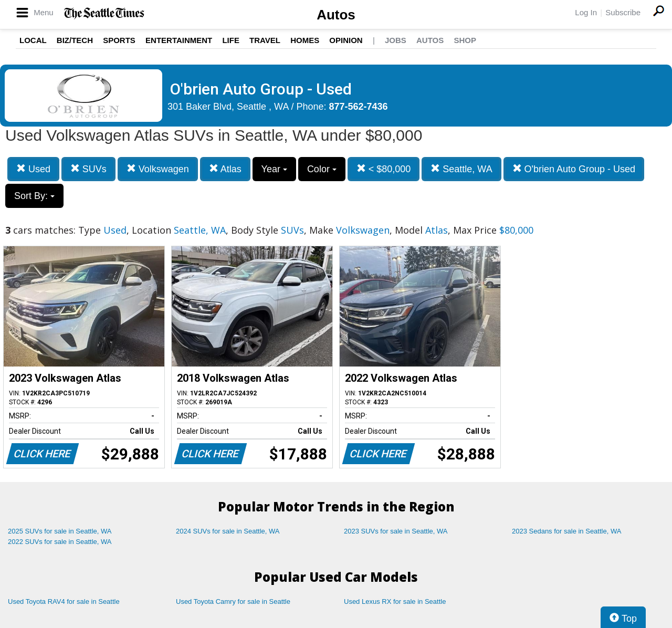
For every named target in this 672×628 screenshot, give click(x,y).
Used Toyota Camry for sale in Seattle (233, 601)
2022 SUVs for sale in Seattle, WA (60, 542)
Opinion (346, 40)
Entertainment (179, 40)
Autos (336, 15)
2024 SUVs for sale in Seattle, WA (228, 531)
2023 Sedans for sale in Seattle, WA (566, 531)
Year (274, 169)
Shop (465, 40)
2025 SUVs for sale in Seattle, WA (60, 531)
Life (231, 40)
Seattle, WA (461, 169)
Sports (119, 40)
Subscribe (623, 12)
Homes (305, 40)
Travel (265, 40)
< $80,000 (384, 169)
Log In (586, 12)
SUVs (88, 169)
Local (33, 40)
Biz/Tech (75, 40)
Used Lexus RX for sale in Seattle (395, 601)
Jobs (396, 40)
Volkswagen (158, 169)
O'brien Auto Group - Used (574, 169)
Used (33, 169)
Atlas (225, 169)
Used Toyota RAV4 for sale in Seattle (64, 601)
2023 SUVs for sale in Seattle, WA (396, 531)
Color (322, 169)
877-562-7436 (359, 107)
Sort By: (34, 196)
